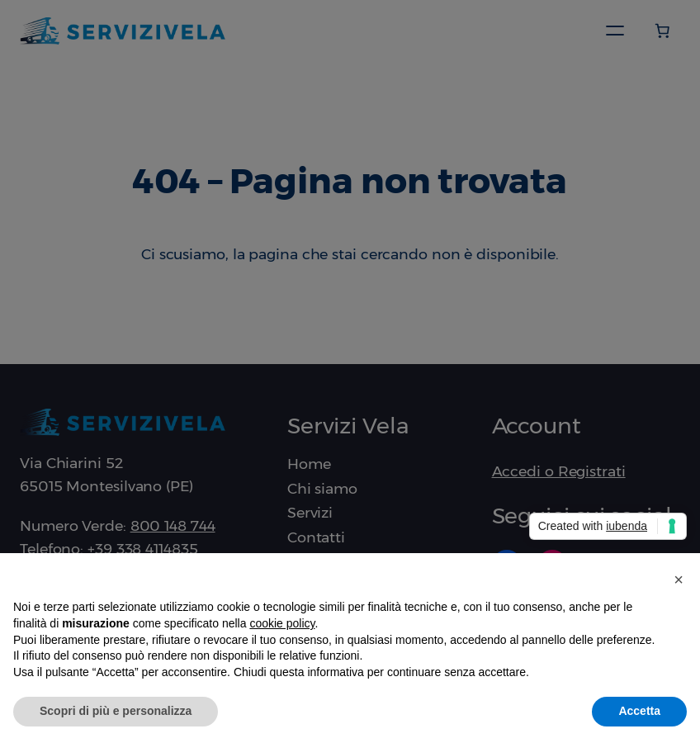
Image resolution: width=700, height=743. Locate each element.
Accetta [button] (639, 711)
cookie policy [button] (282, 623)
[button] (679, 580)
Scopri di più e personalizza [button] (116, 711)
